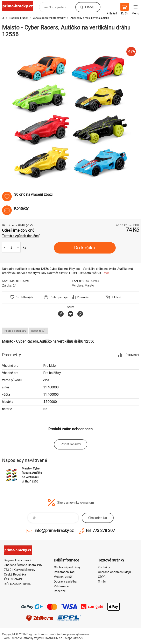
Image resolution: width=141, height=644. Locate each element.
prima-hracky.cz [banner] (20, 6)
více (107, 273)
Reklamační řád (64, 572)
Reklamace (61, 586)
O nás (102, 581)
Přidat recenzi (71, 444)
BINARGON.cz (53, 638)
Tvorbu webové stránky (18, 638)
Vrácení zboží (63, 577)
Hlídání (117, 297)
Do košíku (85, 248)
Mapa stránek (74, 638)
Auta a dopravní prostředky (49, 18)
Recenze (60, 591)
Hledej (89, 7)
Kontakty (104, 567)
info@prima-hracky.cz (54, 531)
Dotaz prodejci (59, 297)
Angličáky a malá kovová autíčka (90, 18)
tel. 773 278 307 (100, 531)
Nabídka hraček (19, 18)
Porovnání (83, 297)
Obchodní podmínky (67, 567)
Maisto (89, 285)
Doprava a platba (65, 581)
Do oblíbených (24, 297)
